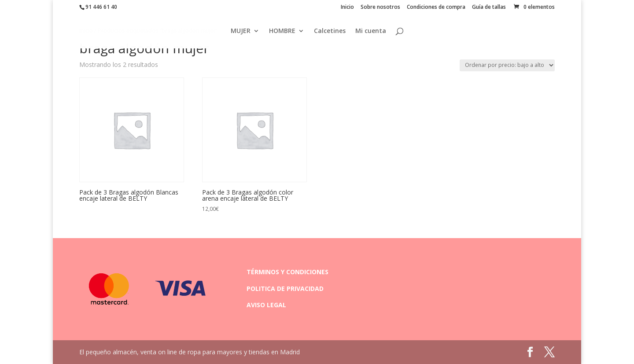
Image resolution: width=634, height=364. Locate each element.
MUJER (241, 31)
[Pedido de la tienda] (507, 65)
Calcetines (330, 31)
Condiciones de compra (436, 7)
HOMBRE (282, 31)
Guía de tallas (489, 7)
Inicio (347, 7)
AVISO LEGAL (266, 305)
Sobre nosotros (380, 7)
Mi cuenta (371, 31)
